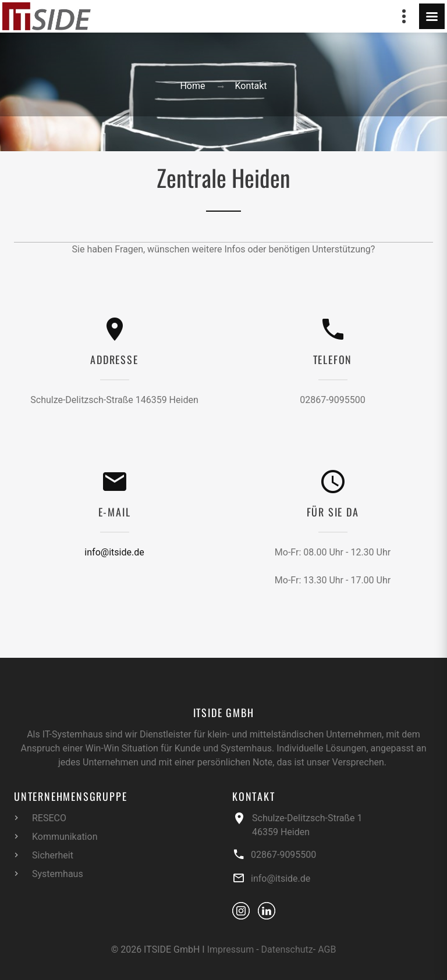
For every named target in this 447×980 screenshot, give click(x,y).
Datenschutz (287, 949)
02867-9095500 (332, 400)
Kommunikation (65, 837)
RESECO (49, 818)
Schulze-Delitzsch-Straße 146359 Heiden (114, 400)
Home (192, 86)
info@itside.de (114, 552)
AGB (327, 949)
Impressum (231, 949)
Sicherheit (53, 855)
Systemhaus (58, 874)
